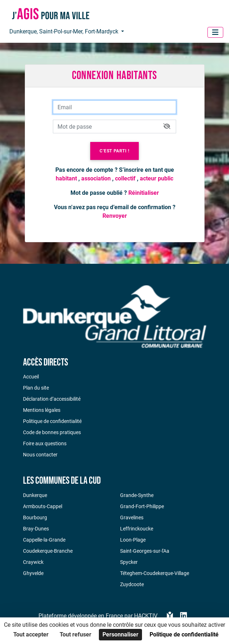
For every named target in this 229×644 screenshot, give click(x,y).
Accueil (31, 377)
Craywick (33, 562)
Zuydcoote (132, 584)
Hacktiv (146, 616)
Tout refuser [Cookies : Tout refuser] (75, 634)
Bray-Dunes (36, 529)
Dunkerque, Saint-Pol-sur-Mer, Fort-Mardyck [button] (65, 31)
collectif (125, 178)
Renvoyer (115, 216)
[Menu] (215, 32)
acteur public (157, 178)
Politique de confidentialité (52, 421)
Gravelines (132, 517)
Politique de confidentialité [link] (184, 634)
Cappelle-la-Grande (44, 540)
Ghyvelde (33, 573)
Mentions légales (42, 410)
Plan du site (36, 388)
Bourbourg (35, 517)
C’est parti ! (115, 151)
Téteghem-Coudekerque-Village (155, 573)
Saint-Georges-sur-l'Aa (145, 551)
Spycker (129, 562)
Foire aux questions (45, 443)
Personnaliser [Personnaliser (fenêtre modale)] (120, 634)
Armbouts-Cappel (43, 506)
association (96, 178)
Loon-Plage (133, 540)
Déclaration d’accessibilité (52, 399)
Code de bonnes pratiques (52, 432)
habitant (66, 178)
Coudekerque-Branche (48, 551)
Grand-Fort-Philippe (142, 506)
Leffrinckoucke (137, 529)
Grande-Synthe (137, 495)
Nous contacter (40, 455)
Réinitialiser (144, 193)
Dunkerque (35, 495)
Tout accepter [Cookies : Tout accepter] (31, 634)
